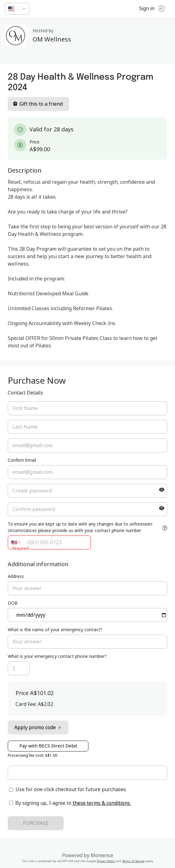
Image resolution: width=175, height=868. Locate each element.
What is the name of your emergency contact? (55, 630)
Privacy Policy (106, 861)
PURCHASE (36, 823)
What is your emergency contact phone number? (57, 657)
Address (16, 577)
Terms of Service (133, 861)
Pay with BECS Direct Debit (48, 746)
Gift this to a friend (38, 104)
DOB (13, 603)
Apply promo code (38, 728)
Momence (102, 856)
